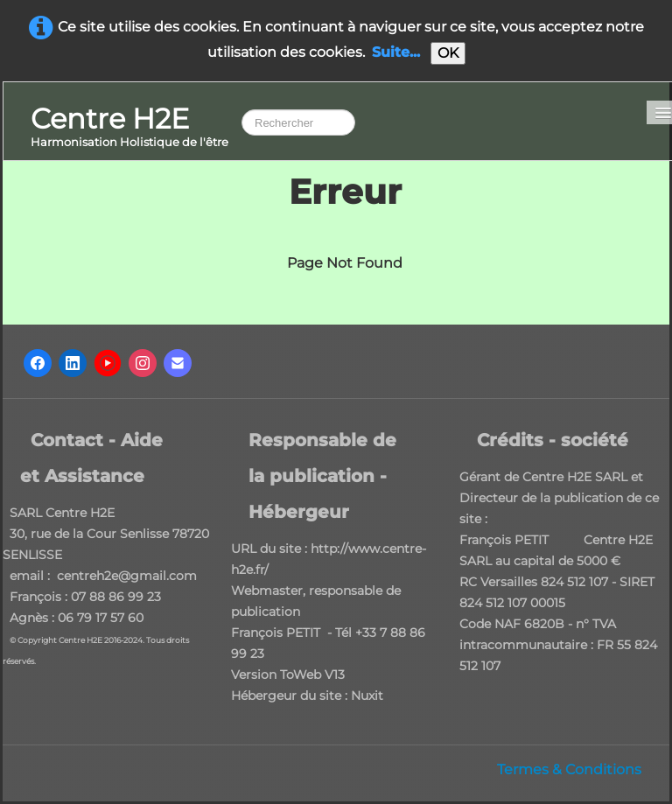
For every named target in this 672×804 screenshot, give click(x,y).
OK (448, 53)
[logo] (129, 128)
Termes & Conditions (569, 769)
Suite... (396, 52)
